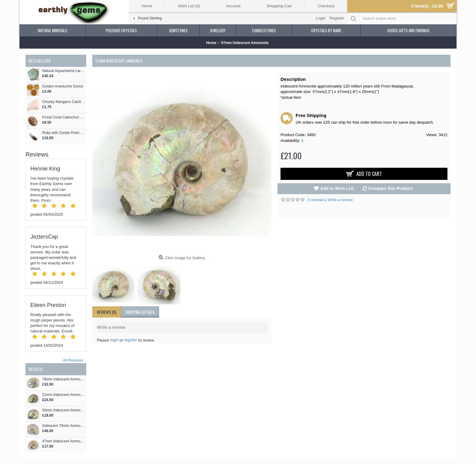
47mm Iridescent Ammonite (63, 441)
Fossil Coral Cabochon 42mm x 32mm (63, 117)
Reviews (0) (107, 312)
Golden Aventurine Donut (63, 86)
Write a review (340, 200)
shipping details (140, 312)
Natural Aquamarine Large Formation (63, 71)
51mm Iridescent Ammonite (63, 395)
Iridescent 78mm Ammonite (63, 426)
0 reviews (316, 200)
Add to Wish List (337, 188)
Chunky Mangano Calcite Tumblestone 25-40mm (63, 102)
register (131, 340)
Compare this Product (390, 188)
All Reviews (73, 360)
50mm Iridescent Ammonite (63, 410)
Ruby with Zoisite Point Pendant (63, 133)
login (114, 340)
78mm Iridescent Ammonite (63, 379)
